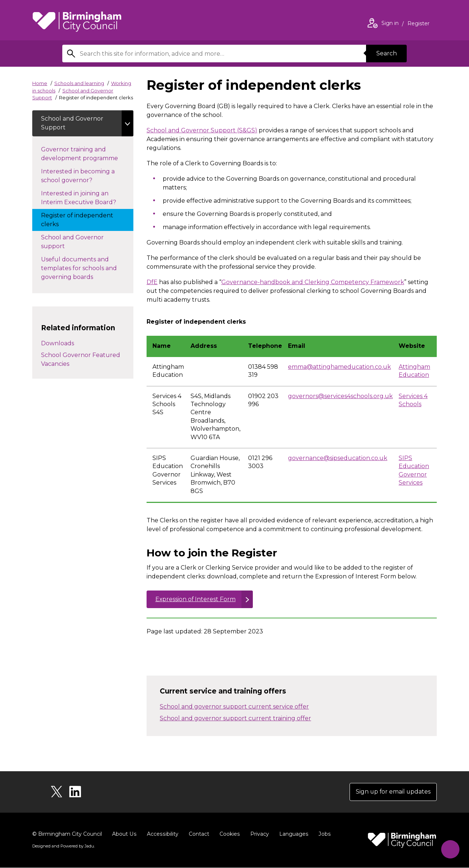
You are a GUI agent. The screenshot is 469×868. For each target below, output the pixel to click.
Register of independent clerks (77, 220)
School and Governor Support (72, 123)
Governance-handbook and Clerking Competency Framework (313, 282)
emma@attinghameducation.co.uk (339, 367)
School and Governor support (72, 242)
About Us (124, 834)
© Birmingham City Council (67, 834)
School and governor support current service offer (234, 707)
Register (418, 24)
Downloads (58, 344)
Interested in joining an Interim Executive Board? (86, 198)
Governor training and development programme (87, 154)
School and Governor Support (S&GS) (202, 130)
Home (40, 83)
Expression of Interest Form (196, 599)
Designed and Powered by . (63, 846)
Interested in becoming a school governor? (78, 176)
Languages (292, 834)
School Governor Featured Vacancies (81, 360)
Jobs (322, 834)
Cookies (228, 834)
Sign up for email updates (393, 792)
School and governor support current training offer (235, 718)
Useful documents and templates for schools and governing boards (79, 269)
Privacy (258, 834)
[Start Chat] (449, 848)
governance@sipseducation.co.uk (338, 458)
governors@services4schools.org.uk (340, 396)
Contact (197, 834)
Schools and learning (79, 83)
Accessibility (162, 834)
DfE (152, 282)
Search (386, 53)
